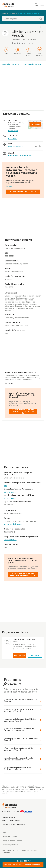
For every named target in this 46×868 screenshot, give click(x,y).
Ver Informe (20, 655)
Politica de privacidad (10, 845)
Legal (4, 833)
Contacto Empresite (11, 821)
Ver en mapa (35, 124)
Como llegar (13, 131)
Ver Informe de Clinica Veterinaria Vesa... (23, 865)
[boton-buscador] (41, 19)
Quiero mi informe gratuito (23, 192)
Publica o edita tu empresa (14, 824)
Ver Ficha (35, 655)
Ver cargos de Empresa (13, 524)
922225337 (13, 139)
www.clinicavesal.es (16, 146)
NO (5, 486)
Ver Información (10, 492)
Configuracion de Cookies (12, 841)
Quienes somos (8, 818)
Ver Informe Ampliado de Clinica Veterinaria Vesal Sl (23, 411)
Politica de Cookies (9, 837)
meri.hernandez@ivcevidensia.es (21, 156)
